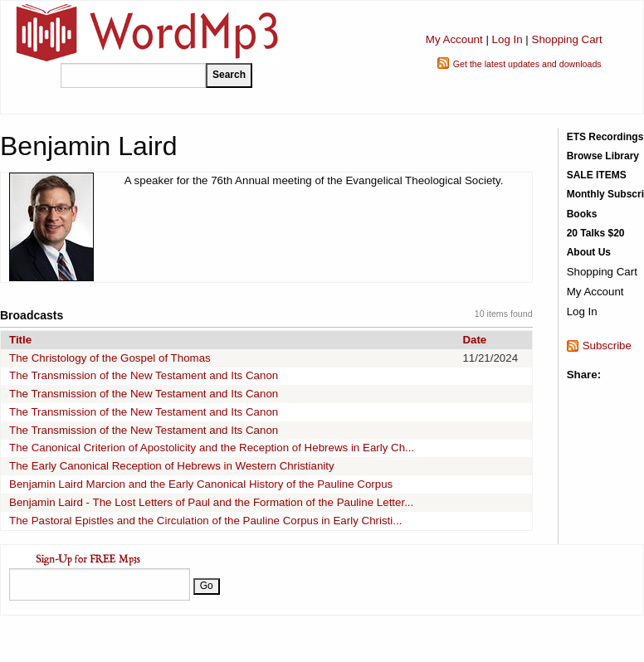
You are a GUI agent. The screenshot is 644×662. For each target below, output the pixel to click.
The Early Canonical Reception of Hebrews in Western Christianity (172, 466)
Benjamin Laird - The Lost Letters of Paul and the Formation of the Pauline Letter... (211, 502)
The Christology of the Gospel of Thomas (110, 358)
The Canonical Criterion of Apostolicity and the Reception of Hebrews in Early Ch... (212, 448)
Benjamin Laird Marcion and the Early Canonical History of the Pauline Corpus (201, 484)
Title (20, 340)
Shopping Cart (567, 39)
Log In (507, 39)
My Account (454, 39)
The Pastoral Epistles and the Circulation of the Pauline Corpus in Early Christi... (205, 521)
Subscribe (607, 346)
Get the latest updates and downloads (527, 64)
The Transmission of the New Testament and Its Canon (144, 375)
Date (474, 340)
